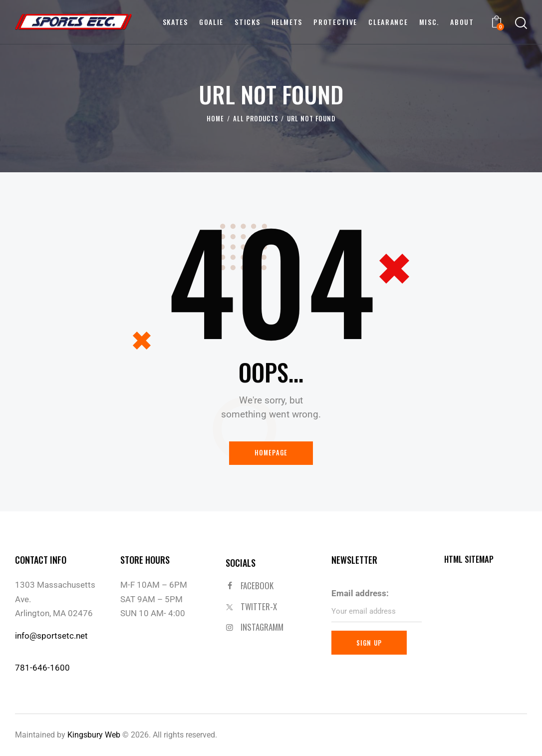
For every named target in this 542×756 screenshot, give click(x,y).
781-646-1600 (42, 667)
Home (215, 119)
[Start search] (521, 23)
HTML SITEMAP (469, 560)
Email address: (360, 593)
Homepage (271, 453)
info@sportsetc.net (51, 636)
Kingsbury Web (94, 734)
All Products (256, 119)
